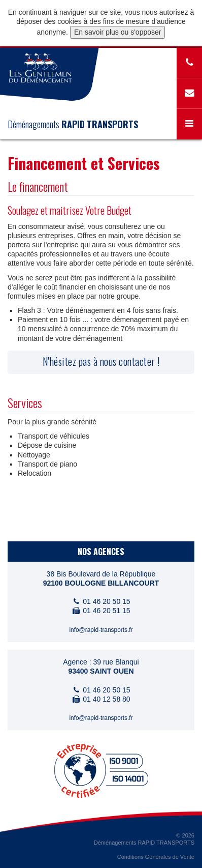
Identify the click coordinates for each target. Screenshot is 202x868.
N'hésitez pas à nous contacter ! (101, 361)
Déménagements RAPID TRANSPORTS (144, 843)
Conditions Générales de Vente (156, 857)
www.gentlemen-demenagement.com (41, 68)
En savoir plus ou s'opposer (118, 32)
